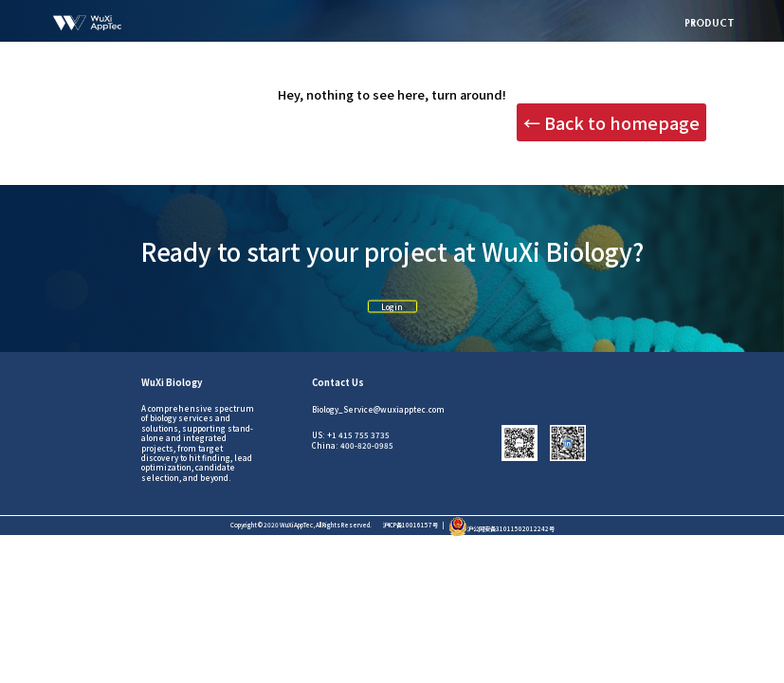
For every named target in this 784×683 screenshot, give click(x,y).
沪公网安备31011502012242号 (501, 529)
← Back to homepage (611, 122)
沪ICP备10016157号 (410, 525)
